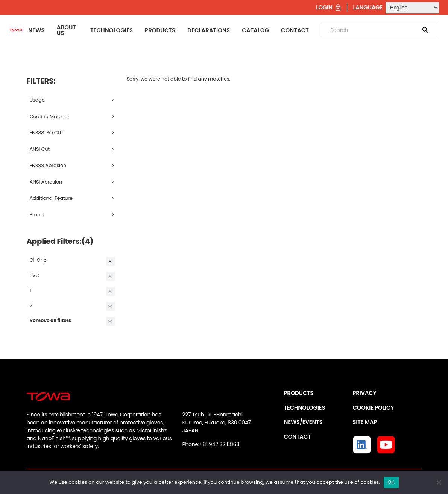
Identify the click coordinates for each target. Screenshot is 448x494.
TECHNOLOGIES (305, 408)
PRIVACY (365, 393)
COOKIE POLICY (374, 408)
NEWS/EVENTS (303, 422)
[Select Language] (412, 8)
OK (391, 482)
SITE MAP (365, 422)
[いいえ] (439, 482)
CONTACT (298, 437)
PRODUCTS (299, 393)
